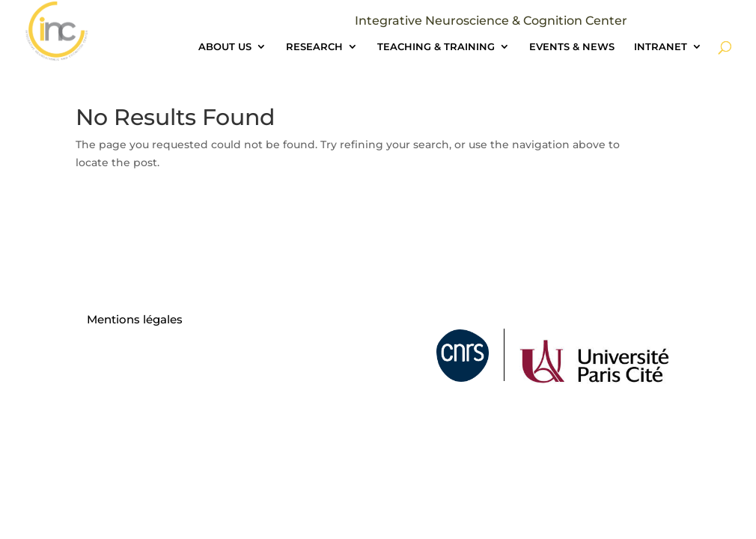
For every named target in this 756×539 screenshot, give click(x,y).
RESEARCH (314, 47)
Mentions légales (135, 319)
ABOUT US (225, 47)
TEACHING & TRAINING (436, 47)
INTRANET (661, 47)
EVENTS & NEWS (572, 47)
